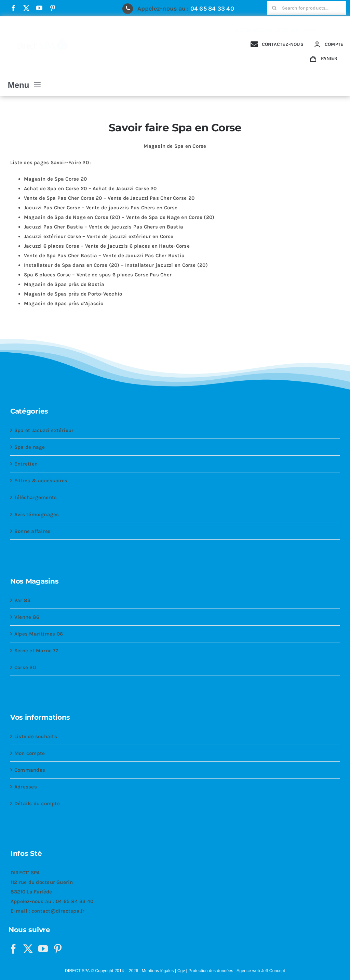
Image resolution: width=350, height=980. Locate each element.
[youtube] (39, 8)
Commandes (30, 770)
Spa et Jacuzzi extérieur (44, 430)
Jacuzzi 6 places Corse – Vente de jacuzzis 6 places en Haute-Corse (107, 246)
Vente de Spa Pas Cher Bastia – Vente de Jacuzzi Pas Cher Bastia (104, 256)
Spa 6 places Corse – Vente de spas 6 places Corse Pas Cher (98, 275)
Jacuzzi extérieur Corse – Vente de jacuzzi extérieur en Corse (99, 236)
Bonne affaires (32, 531)
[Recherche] (274, 8)
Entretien (26, 464)
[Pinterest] (58, 949)
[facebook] (13, 8)
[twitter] (26, 8)
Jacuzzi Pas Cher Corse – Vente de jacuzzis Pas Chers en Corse (101, 208)
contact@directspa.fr (58, 911)
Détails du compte (37, 803)
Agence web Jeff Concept (261, 971)
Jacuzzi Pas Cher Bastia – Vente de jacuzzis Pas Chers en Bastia (104, 227)
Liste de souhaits (36, 736)
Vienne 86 (27, 617)
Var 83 (22, 600)
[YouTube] (43, 949)
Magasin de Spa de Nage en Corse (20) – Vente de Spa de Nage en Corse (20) (119, 217)
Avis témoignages (37, 514)
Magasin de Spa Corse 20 (55, 179)
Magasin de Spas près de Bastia (64, 284)
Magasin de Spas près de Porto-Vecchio (73, 294)
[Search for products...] (307, 8)
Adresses (26, 787)
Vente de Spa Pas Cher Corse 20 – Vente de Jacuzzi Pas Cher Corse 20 (109, 198)
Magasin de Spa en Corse (175, 146)
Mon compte (30, 753)
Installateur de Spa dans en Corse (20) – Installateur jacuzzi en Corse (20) (116, 265)
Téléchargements (36, 497)
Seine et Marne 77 (36, 651)
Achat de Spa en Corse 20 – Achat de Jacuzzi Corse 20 (90, 188)
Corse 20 (25, 667)
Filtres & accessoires (41, 481)
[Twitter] (28, 949)
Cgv (181, 971)
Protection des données (211, 971)
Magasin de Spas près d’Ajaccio (64, 303)
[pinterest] (53, 8)
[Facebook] (13, 949)
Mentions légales (158, 971)
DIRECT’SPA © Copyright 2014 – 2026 (102, 971)
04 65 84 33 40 (212, 9)
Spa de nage (30, 447)
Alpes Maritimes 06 (39, 634)
